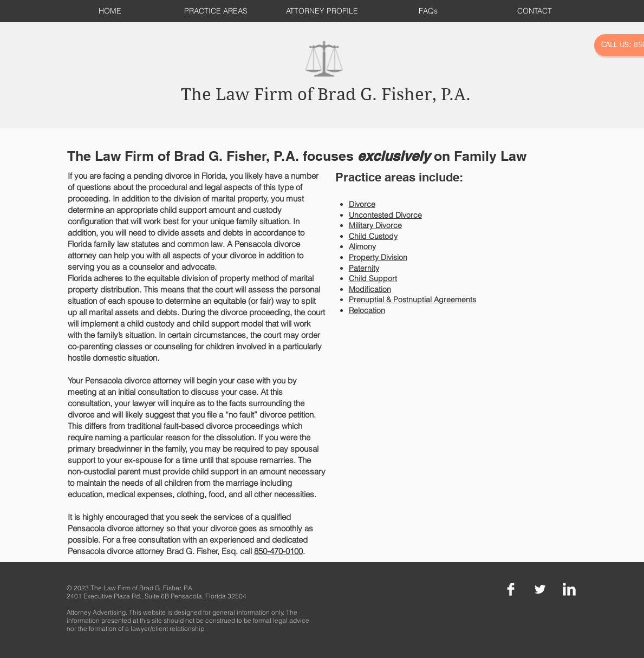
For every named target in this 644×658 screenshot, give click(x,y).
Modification (370, 289)
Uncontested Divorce (385, 215)
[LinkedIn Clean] (569, 589)
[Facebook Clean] (511, 589)
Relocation (367, 310)
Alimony (362, 246)
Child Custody (373, 236)
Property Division (378, 257)
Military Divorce (375, 225)
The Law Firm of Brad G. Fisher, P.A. (326, 95)
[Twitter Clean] (540, 589)
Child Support (373, 278)
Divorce (362, 204)
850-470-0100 (278, 551)
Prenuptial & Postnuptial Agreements (412, 299)
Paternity (364, 268)
